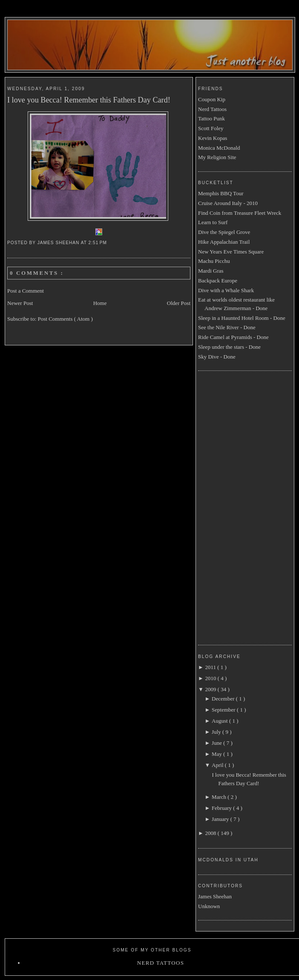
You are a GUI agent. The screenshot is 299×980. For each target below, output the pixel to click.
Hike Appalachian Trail (224, 242)
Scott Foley (211, 128)
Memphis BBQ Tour (221, 193)
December (224, 699)
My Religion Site (217, 157)
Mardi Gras (211, 271)
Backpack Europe (218, 281)
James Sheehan (215, 896)
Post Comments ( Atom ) (65, 319)
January (221, 819)
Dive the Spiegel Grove (224, 232)
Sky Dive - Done (217, 357)
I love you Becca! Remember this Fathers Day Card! (89, 100)
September (224, 710)
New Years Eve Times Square (231, 252)
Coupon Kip (212, 99)
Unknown (209, 906)
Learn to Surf (213, 222)
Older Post (179, 303)
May (217, 754)
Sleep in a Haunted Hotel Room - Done (242, 318)
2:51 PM (99, 243)
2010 (211, 678)
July (217, 732)
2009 (211, 689)
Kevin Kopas (213, 138)
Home (100, 303)
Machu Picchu (214, 261)
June (217, 743)
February (222, 808)
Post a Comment (26, 291)
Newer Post (20, 303)
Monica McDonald (219, 148)
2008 (211, 833)
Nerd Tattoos (212, 109)
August (220, 721)
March (220, 797)
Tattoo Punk (211, 118)
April (218, 765)
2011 (211, 667)
